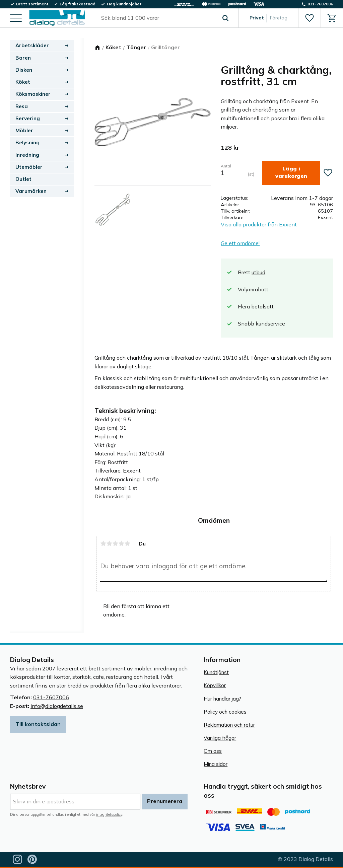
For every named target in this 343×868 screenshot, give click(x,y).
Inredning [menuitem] (27, 155)
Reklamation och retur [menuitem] (229, 725)
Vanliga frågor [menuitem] (220, 738)
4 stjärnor (121, 544)
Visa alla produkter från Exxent (259, 224)
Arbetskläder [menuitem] (32, 45)
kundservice (270, 323)
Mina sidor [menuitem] (216, 764)
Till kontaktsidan (38, 724)
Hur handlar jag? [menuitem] (222, 699)
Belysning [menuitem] (27, 142)
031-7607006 (51, 697)
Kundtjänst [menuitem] (216, 672)
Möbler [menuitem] (24, 130)
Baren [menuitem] (23, 58)
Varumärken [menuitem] (31, 191)
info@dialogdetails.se (57, 706)
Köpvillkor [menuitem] (215, 685)
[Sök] (225, 18)
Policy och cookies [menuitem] (225, 712)
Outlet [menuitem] (23, 179)
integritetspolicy (109, 814)
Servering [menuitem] (28, 118)
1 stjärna (103, 544)
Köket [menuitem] (23, 82)
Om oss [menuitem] (213, 751)
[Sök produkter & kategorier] (157, 18)
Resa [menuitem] (22, 106)
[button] (16, 19)
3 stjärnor (115, 544)
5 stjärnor (127, 544)
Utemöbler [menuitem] (29, 167)
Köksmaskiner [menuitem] (33, 94)
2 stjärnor (109, 544)
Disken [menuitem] (24, 70)
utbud (258, 272)
